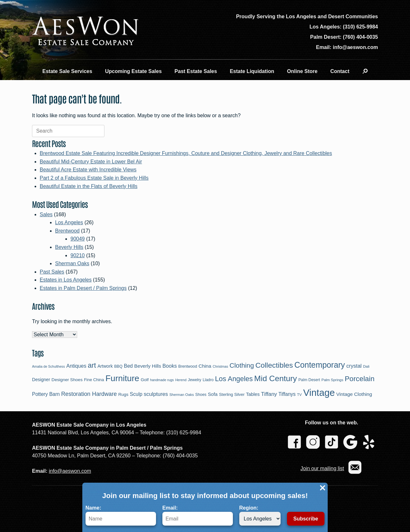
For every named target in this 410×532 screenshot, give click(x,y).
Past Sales (52, 272)
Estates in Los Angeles (66, 280)
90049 (78, 239)
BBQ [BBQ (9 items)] (118, 366)
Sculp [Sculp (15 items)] (136, 394)
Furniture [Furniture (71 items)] (122, 378)
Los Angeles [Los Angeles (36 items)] (234, 379)
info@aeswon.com (70, 471)
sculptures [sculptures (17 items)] (156, 394)
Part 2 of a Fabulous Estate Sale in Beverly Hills (94, 178)
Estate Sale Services (67, 71)
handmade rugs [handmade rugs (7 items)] (162, 380)
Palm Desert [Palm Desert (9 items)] (309, 380)
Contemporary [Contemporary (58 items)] (320, 365)
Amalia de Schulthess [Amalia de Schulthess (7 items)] (48, 366)
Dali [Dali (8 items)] (366, 366)
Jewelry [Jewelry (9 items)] (195, 380)
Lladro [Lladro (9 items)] (208, 380)
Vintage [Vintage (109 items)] (319, 393)
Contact (340, 71)
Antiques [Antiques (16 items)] (76, 366)
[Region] (260, 519)
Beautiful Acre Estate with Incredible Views (88, 170)
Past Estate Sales (196, 71)
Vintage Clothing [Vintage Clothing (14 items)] (354, 394)
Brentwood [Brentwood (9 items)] (188, 366)
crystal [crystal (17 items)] (354, 366)
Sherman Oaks (72, 263)
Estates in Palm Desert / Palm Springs (83, 288)
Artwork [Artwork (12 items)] (105, 366)
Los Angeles (69, 222)
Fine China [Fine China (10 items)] (94, 380)
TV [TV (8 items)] (299, 395)
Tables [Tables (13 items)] (253, 394)
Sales (46, 214)
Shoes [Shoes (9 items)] (201, 395)
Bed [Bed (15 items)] (128, 366)
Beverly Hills (69, 247)
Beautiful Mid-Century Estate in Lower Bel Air (91, 162)
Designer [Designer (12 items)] (41, 380)
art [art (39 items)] (92, 365)
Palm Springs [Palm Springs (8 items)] (332, 380)
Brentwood (67, 231)
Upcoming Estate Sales (133, 71)
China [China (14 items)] (205, 366)
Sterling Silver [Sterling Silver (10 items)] (232, 394)
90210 (78, 255)
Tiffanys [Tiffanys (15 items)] (287, 394)
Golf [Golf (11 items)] (145, 380)
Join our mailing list (322, 468)
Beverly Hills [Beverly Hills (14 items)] (148, 366)
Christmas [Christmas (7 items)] (220, 366)
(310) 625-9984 (361, 27)
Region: (260, 515)
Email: (198, 515)
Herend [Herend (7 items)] (181, 380)
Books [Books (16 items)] (170, 366)
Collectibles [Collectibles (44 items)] (274, 365)
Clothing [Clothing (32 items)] (242, 365)
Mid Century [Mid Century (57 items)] (276, 378)
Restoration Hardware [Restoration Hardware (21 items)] (89, 394)
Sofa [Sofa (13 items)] (213, 394)
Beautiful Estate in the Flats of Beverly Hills (89, 186)
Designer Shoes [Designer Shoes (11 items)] (67, 380)
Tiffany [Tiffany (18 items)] (269, 394)
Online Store (302, 71)
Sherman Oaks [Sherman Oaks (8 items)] (182, 395)
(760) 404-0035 (361, 37)
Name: (121, 515)
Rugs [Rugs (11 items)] (123, 394)
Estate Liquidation (252, 71)
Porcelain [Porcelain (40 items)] (360, 379)
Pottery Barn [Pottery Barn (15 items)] (46, 394)
